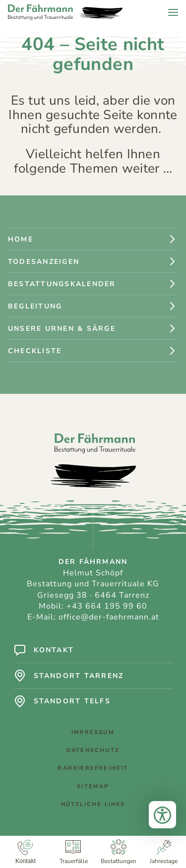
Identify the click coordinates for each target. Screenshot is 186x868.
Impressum (93, 735)
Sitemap (93, 789)
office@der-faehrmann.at (109, 617)
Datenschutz (93, 753)
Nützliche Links (93, 807)
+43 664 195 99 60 (107, 606)
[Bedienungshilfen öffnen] (162, 812)
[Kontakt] (26, 852)
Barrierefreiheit (93, 771)
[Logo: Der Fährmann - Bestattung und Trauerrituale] (65, 12)
